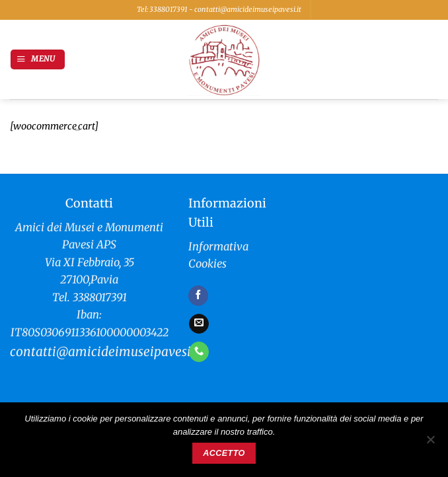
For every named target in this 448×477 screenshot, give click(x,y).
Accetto (224, 453)
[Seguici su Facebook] (198, 295)
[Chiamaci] (199, 351)
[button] (38, 59)
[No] (430, 443)
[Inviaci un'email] (199, 324)
